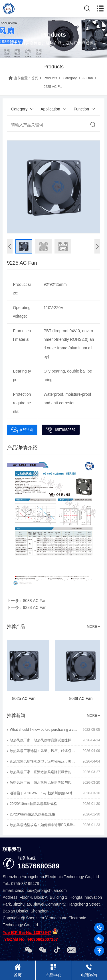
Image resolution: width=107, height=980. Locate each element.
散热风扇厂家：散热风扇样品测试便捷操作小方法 (43, 740)
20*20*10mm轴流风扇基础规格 (33, 804)
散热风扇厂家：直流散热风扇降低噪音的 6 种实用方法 (43, 772)
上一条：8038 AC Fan (27, 601)
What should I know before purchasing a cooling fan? (43, 730)
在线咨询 (22, 430)
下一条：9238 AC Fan (27, 607)
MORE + (93, 627)
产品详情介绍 (22, 448)
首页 (35, 78)
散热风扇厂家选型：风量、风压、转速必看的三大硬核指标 (43, 751)
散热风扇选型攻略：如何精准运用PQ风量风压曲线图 (43, 825)
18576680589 (60, 430)
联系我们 (12, 849)
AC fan (88, 78)
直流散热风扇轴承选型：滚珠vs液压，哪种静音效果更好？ (43, 761)
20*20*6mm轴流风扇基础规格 (32, 814)
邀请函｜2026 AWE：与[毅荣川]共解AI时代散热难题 (43, 793)
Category (70, 78)
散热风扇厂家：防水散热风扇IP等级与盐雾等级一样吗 (43, 783)
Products (50, 78)
